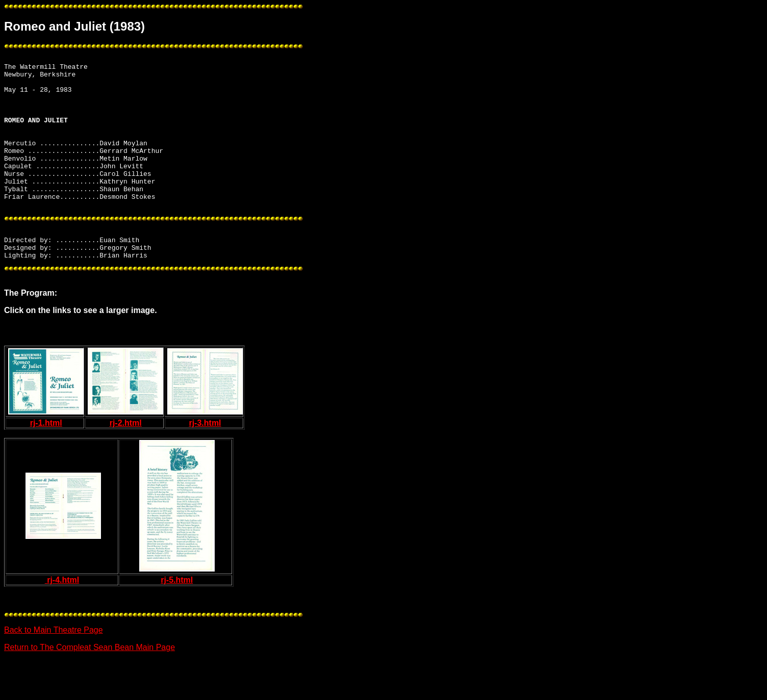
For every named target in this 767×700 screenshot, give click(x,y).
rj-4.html (62, 620)
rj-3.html (205, 463)
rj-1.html (46, 463)
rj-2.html (126, 463)
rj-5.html (177, 620)
